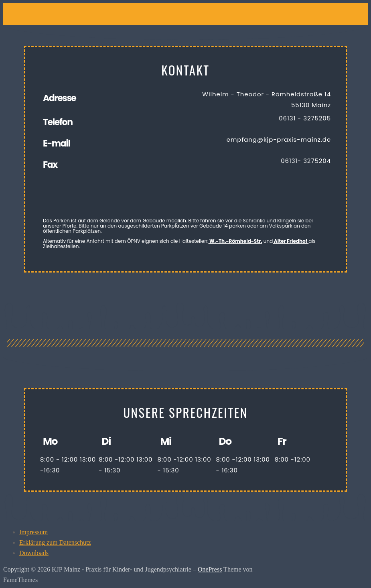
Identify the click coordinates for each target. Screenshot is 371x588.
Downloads (34, 553)
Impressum (33, 532)
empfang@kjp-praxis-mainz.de (279, 139)
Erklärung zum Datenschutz (55, 542)
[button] (155, 11)
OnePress (210, 569)
